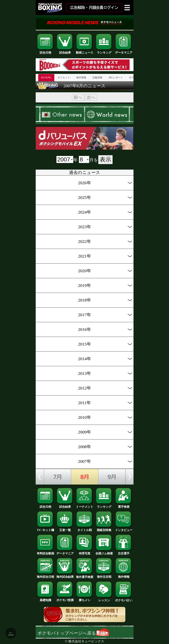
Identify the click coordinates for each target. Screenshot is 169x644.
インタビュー (124, 529)
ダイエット (64, 78)
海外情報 (81, 78)
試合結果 (65, 51)
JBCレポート (116, 78)
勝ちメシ (85, 599)
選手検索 (124, 505)
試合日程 (45, 51)
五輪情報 (97, 78)
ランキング (104, 51)
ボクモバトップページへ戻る (73, 633)
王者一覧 (65, 529)
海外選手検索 (85, 576)
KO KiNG (46, 78)
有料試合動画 (45, 552)
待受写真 (85, 552)
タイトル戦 (85, 529)
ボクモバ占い (124, 599)
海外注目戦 (104, 575)
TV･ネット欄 (45, 529)
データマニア (124, 51)
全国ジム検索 (104, 552)
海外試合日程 (45, 575)
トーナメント (85, 505)
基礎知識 (45, 599)
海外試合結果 (65, 575)
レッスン (104, 599)
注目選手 (124, 552)
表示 (105, 159)
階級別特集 (104, 529)
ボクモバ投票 (65, 599)
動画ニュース (85, 51)
